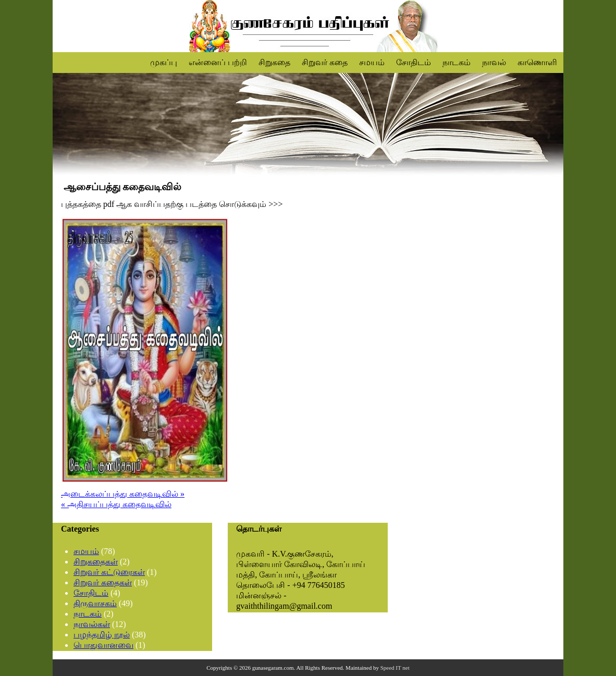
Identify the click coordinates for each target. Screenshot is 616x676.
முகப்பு (164, 62)
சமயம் (372, 62)
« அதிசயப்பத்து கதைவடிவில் (116, 504)
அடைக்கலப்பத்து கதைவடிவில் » (123, 494)
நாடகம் (457, 62)
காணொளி (537, 62)
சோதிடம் (414, 62)
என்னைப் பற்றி (218, 62)
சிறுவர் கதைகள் (103, 582)
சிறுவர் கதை (325, 62)
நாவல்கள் (92, 624)
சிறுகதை (274, 62)
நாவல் (494, 62)
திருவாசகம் (95, 603)
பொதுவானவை (103, 645)
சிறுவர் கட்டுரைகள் (109, 572)
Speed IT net (395, 668)
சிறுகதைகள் (96, 562)
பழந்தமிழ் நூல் (102, 635)
